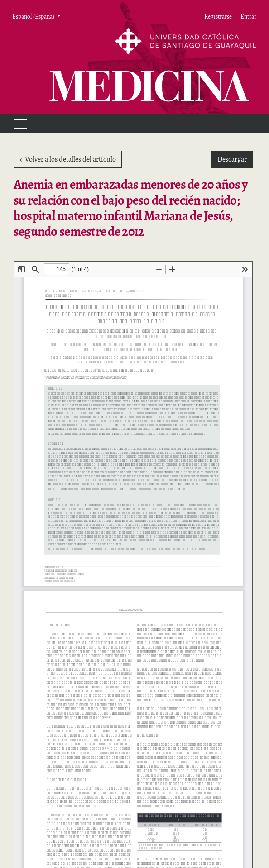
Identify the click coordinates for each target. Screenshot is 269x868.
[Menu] (16, 124)
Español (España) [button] (34, 16)
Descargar (235, 159)
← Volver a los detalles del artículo (68, 159)
